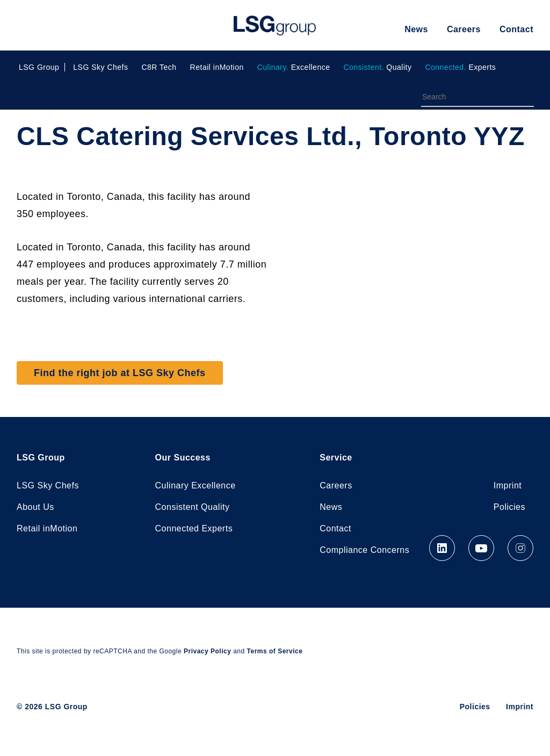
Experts (460, 67)
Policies (509, 507)
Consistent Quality (193, 507)
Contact (516, 29)
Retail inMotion (217, 67)
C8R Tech (159, 67)
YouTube (481, 548)
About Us (35, 507)
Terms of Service (275, 651)
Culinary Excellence (196, 485)
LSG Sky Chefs (100, 67)
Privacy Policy (207, 651)
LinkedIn (442, 548)
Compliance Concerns (364, 550)
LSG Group (275, 25)
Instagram (520, 548)
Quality (377, 67)
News (416, 29)
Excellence (294, 67)
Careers (464, 29)
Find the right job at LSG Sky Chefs (120, 373)
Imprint (508, 485)
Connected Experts (194, 528)
